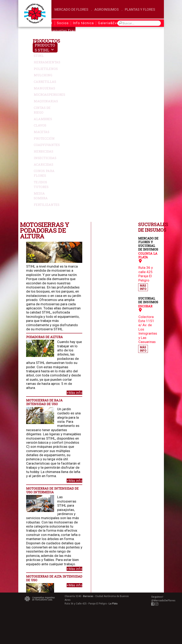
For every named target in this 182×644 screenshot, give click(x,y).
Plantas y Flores (140, 9)
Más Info (143, 102)
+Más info (114, 207)
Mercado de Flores (71, 9)
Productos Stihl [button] (45, 48)
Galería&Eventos (112, 23)
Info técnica (83, 23)
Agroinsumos (107, 9)
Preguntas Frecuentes (68, 31)
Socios (63, 23)
